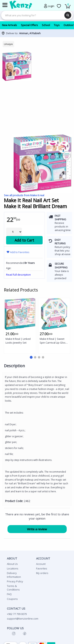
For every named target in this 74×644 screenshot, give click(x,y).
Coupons (12, 599)
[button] (31, 357)
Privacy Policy (15, 581)
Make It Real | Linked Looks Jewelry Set (18, 341)
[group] (37, 92)
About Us (12, 564)
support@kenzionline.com (23, 619)
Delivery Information (14, 575)
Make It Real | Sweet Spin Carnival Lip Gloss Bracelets (53, 341)
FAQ (9, 594)
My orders (42, 573)
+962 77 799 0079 (17, 614)
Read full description (18, 275)
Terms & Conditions (13, 588)
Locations (13, 568)
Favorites (42, 568)
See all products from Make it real (24, 195)
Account (41, 564)
